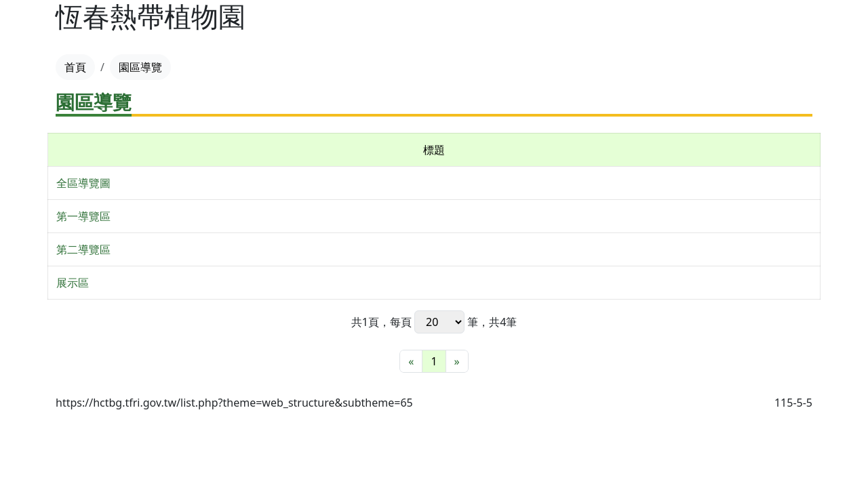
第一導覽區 (83, 216)
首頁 (75, 67)
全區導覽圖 (83, 183)
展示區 (73, 283)
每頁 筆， (439, 322)
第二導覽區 (83, 249)
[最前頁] (411, 361)
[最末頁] (457, 361)
